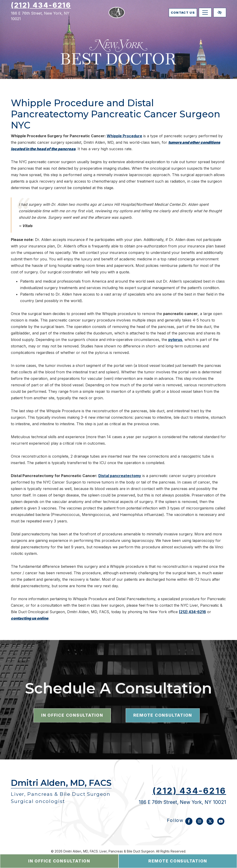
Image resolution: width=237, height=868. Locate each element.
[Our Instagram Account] (200, 824)
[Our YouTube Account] (221, 824)
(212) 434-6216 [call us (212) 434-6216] (41, 9)
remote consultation (178, 861)
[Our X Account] (210, 824)
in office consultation (59, 861)
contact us (174, 16)
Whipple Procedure (124, 136)
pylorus (175, 340)
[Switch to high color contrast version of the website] (220, 16)
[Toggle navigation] (205, 16)
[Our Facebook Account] (189, 824)
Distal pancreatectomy (120, 476)
